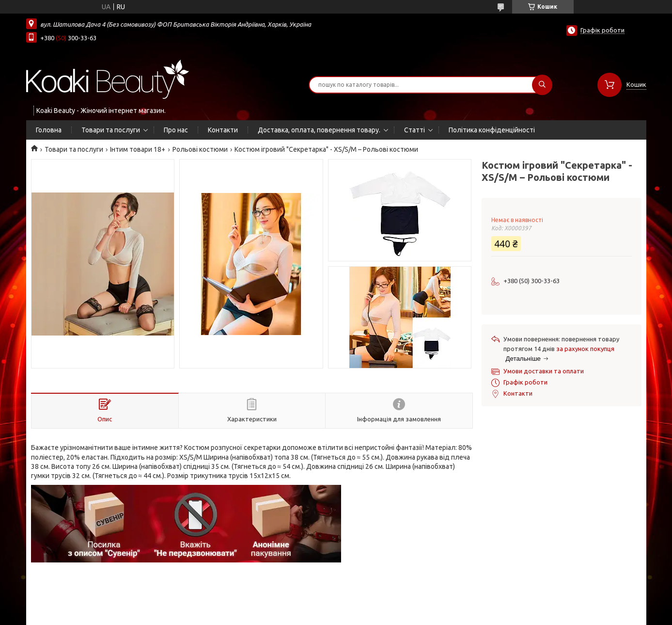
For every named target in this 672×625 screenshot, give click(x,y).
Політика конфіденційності (492, 130)
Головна (49, 130)
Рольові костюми (200, 149)
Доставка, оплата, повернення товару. (319, 130)
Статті (414, 130)
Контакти (223, 130)
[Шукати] (542, 85)
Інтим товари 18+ (138, 149)
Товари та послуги (111, 130)
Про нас (176, 130)
